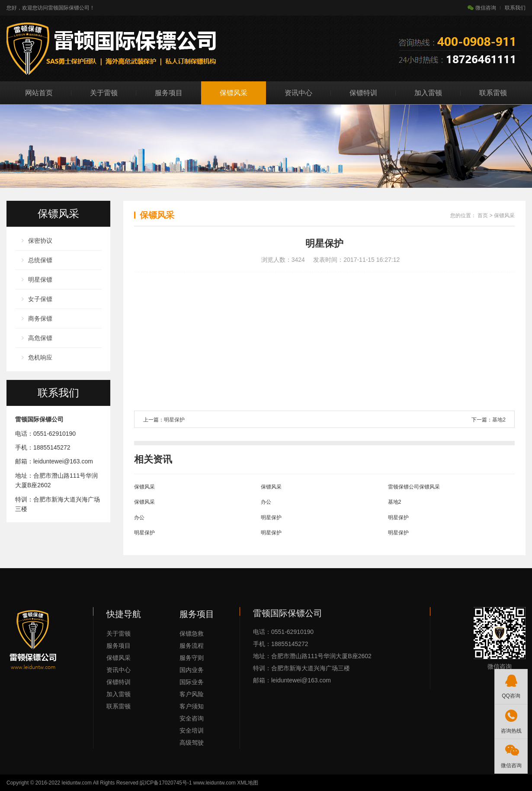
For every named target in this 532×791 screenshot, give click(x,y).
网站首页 (39, 93)
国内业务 (192, 670)
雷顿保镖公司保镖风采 (414, 487)
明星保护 (174, 420)
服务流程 (192, 646)
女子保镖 (40, 299)
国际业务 (192, 682)
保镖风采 (234, 93)
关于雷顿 (104, 93)
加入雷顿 (428, 93)
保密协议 (40, 241)
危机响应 (40, 357)
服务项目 (169, 93)
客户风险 (192, 694)
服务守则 (192, 658)
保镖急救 (192, 633)
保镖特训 (363, 93)
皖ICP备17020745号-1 (166, 783)
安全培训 (192, 730)
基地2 (499, 420)
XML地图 (248, 783)
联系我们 (515, 8)
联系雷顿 (493, 93)
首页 (483, 215)
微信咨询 (482, 8)
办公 (266, 502)
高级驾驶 (192, 743)
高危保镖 (40, 338)
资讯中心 (298, 93)
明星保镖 (40, 280)
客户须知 (192, 706)
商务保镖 (40, 318)
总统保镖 (40, 260)
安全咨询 (192, 718)
